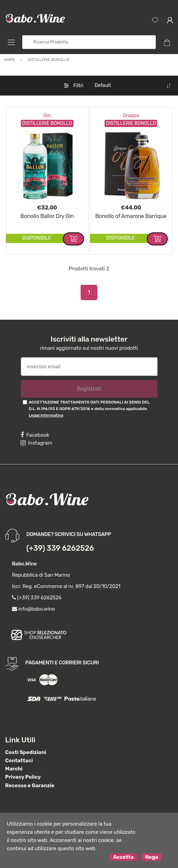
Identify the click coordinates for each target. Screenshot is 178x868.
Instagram (36, 443)
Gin (47, 116)
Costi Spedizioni (26, 752)
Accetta (123, 857)
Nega (152, 857)
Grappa (131, 116)
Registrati (89, 389)
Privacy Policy (23, 777)
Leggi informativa (46, 415)
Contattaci (19, 761)
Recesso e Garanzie (30, 786)
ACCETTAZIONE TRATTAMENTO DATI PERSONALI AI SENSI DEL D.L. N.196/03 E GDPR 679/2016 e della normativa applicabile (89, 409)
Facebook (35, 435)
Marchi (14, 769)
